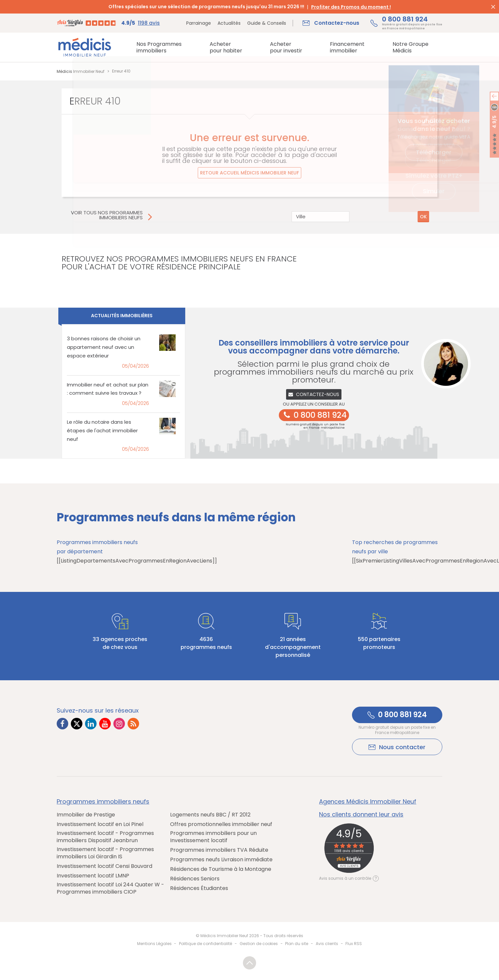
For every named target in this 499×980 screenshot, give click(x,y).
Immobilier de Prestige (86, 815)
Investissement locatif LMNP (93, 876)
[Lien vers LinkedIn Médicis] (91, 724)
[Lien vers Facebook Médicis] (62, 724)
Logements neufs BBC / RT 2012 (210, 815)
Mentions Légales (154, 944)
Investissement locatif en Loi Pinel (100, 824)
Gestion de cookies (259, 944)
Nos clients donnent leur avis (361, 814)
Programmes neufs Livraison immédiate (221, 860)
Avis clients (327, 944)
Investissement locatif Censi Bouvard (104, 866)
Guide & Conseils (267, 23)
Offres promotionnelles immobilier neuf (221, 824)
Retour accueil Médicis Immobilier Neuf (249, 173)
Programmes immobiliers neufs (103, 802)
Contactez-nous (314, 394)
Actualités (229, 23)
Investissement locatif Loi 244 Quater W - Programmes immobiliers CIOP (110, 888)
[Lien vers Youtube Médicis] (105, 724)
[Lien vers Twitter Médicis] (77, 724)
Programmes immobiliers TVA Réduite (219, 850)
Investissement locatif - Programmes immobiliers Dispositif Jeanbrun (105, 837)
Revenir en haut (249, 963)
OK (423, 217)
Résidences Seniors (195, 879)
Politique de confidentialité (205, 944)
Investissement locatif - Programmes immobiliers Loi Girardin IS (105, 853)
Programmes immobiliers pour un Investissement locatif (213, 837)
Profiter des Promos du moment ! (351, 7)
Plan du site (297, 944)
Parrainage (199, 23)
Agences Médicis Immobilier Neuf (368, 802)
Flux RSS (354, 944)
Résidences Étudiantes (199, 888)
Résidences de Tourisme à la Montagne (221, 869)
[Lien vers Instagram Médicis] (119, 724)
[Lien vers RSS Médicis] (133, 724)
